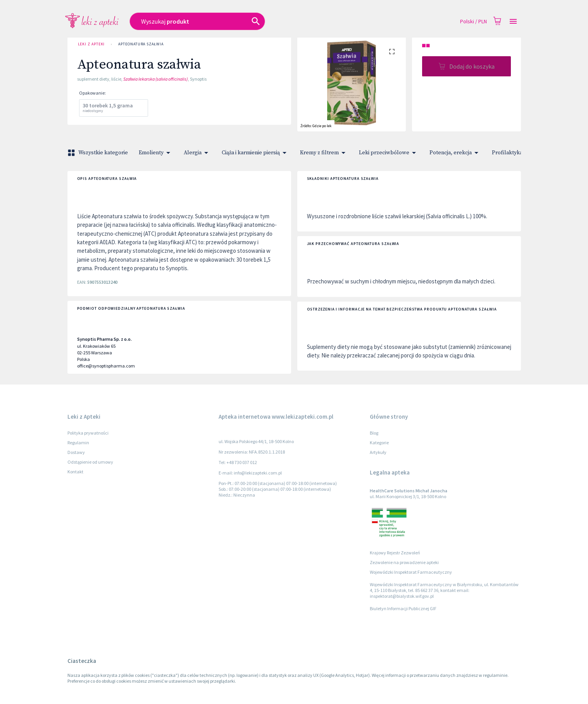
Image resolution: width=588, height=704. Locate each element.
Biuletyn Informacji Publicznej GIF (403, 608)
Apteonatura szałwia (141, 44)
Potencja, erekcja (455, 153)
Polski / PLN (473, 22)
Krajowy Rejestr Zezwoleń (395, 553)
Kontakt (75, 472)
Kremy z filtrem (324, 153)
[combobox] (239, 21)
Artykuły (378, 452)
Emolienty (156, 153)
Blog (374, 433)
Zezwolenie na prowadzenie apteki (404, 562)
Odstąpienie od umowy (90, 462)
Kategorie (379, 443)
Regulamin (78, 443)
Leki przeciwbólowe (389, 153)
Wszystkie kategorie (98, 153)
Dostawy (76, 452)
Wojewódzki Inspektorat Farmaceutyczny (411, 572)
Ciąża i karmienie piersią (255, 153)
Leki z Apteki (91, 44)
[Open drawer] (513, 22)
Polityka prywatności (88, 433)
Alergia (197, 153)
